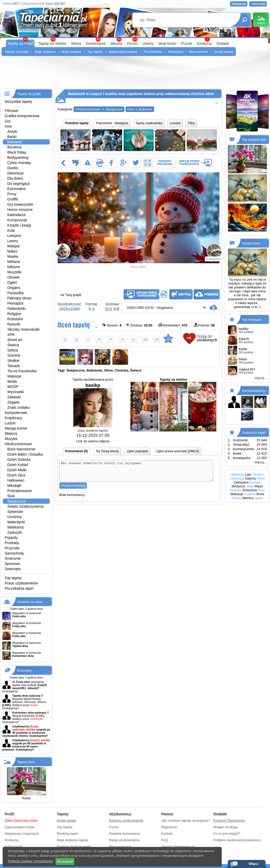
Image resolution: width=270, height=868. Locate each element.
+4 (189, 338)
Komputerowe (16, 413)
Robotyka (15, 319)
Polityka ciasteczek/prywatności (237, 840)
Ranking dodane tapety (74, 847)
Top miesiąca (252, 320)
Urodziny (14, 517)
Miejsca (11, 433)
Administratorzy (254, 391)
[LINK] (40, 716)
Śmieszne (13, 558)
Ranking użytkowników (126, 820)
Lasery (13, 241)
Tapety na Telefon (52, 43)
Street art (15, 340)
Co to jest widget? (227, 834)
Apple (259, 498)
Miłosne (14, 267)
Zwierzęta (13, 569)
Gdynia (250, 478)
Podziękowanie (20, 491)
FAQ (165, 840)
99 (135, 39)
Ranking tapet (67, 834)
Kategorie (213, 259)
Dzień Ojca (16, 475)
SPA (11, 335)
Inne (8, 126)
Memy (76, 43)
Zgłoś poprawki (137, 451)
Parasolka (15, 293)
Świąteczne (17, 501)
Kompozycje (17, 220)
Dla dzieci (15, 178)
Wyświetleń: (173, 325)
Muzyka (11, 439)
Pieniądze (15, 303)
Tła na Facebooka (22, 371)
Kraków (250, 494)
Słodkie (13, 361)
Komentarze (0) (77, 451)
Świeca (13, 345)
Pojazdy (11, 538)
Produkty (12, 543)
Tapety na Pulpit (20, 43)
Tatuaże (14, 366)
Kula (11, 230)
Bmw (260, 494)
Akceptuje (65, 861)
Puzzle (187, 43)
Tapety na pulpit (17, 52)
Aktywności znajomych (22, 834)
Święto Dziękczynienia (25, 506)
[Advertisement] (135, 74)
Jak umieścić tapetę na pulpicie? (186, 820)
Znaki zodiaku (19, 407)
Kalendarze (17, 215)
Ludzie (10, 423)
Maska (13, 256)
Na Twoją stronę (107, 451)
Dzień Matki (17, 470)
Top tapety (95, 52)
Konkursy (204, 43)
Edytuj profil (14, 847)
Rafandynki (16, 309)
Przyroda (12, 548)
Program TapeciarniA (229, 820)
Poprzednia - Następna (112, 123)
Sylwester (15, 512)
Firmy (12, 194)
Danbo (13, 168)
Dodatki (223, 43)
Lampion (14, 236)
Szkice (13, 350)
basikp (93, 405)
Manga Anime (16, 428)
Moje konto (167, 43)
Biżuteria (14, 147)
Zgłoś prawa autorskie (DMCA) (178, 451)
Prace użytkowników (21, 583)
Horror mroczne (20, 210)
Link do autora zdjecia (93, 441)
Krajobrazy (13, 418)
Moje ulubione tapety (73, 840)
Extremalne (17, 189)
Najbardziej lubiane (123, 52)
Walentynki (16, 522)
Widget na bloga (226, 827)
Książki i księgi (19, 225)
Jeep (250, 486)
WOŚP (13, 387)
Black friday (17, 152)
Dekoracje (16, 173)
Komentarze (96, 43)
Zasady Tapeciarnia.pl (178, 847)
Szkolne (14, 355)
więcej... (261, 378)
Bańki (12, 137)
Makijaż (13, 246)
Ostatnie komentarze (125, 834)
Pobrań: (204, 325)
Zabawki (14, 397)
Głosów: (112, 325)
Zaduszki (15, 532)
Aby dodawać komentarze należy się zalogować (136, 473)
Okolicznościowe (18, 444)
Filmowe (11, 111)
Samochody (14, 553)
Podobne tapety (77, 123)
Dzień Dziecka (19, 460)
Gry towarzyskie (20, 204)
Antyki (12, 131)
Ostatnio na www (30, 602)
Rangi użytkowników (124, 840)
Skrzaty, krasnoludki (23, 329)
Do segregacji (19, 184)
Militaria (14, 262)
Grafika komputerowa (22, 116)
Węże (259, 486)
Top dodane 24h (254, 140)
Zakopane (241, 482)
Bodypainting (18, 158)
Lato (248, 474)
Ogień (12, 282)
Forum (132, 43)
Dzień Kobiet (18, 465)
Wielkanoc (16, 527)
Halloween (16, 480)
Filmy (261, 478)
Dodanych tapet (254, 433)
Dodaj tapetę (224, 52)
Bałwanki (15, 142)
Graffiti (13, 199)
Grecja (236, 498)
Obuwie (13, 277)
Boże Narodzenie (21, 449)
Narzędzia (176, 52)
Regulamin (169, 827)
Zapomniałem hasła (19, 827)
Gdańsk (235, 490)
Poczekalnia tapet (19, 588)
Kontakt (167, 834)
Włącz (253, 864)
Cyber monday (19, 163)
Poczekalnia (153, 52)
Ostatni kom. (251, 243)
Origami (14, 288)
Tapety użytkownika (149, 123)
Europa (255, 482)
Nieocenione (199, 52)
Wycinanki (16, 392)
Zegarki (13, 402)
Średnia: (139, 325)
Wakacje (14, 376)
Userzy (148, 43)
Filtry (191, 123)
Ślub (11, 496)
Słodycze (238, 486)
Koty (261, 490)
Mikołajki (14, 486)
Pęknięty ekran (19, 298)
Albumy (116, 43)
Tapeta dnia (26, 762)
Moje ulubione (45, 52)
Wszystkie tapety (18, 102)
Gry (8, 121)
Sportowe (12, 564)
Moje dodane (71, 52)
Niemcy (248, 498)
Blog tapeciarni (120, 847)
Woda (12, 381)
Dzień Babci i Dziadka (25, 454)
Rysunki (14, 324)
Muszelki (14, 272)
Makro (12, 251)
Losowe (175, 123)
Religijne (14, 314)
